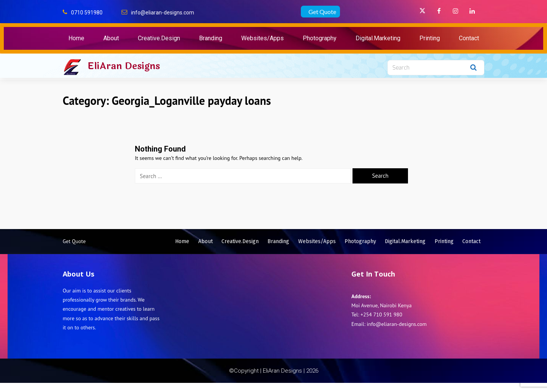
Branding (211, 38)
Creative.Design (159, 38)
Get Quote (322, 12)
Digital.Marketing (378, 38)
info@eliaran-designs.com (163, 13)
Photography (320, 38)
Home (76, 38)
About (111, 38)
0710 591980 (87, 13)
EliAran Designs (124, 66)
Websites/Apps (262, 38)
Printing (430, 38)
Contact (469, 38)
